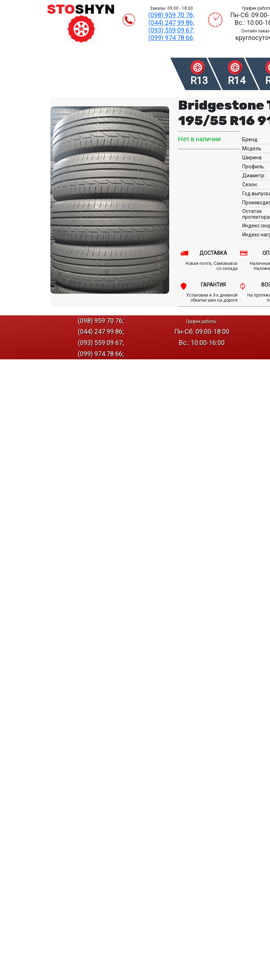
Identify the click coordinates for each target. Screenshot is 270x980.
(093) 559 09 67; (171, 30)
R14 (237, 81)
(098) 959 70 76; (171, 15)
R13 (199, 81)
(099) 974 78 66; (171, 38)
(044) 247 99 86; (171, 23)
